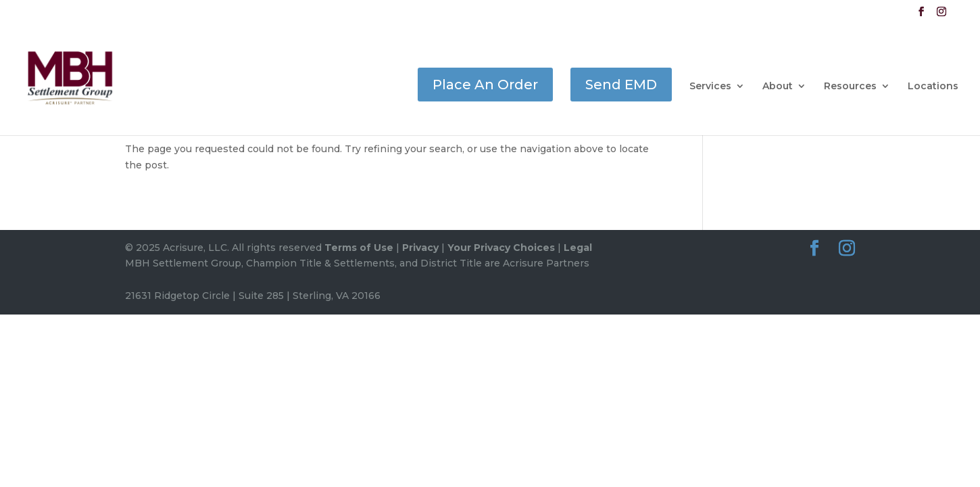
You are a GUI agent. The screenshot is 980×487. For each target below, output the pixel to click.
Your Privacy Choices (501, 248)
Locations (933, 87)
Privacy (420, 248)
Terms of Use (359, 248)
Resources (850, 87)
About (778, 87)
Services (710, 87)
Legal (578, 248)
